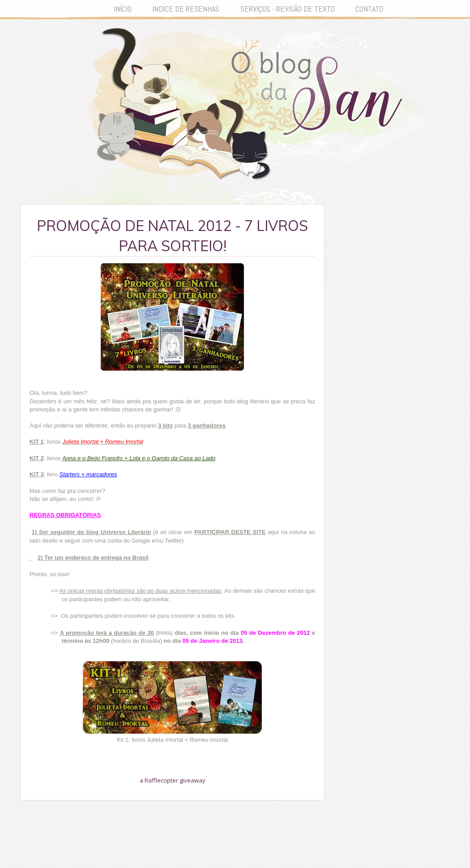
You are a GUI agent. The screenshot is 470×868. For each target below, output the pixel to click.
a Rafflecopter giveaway (173, 780)
